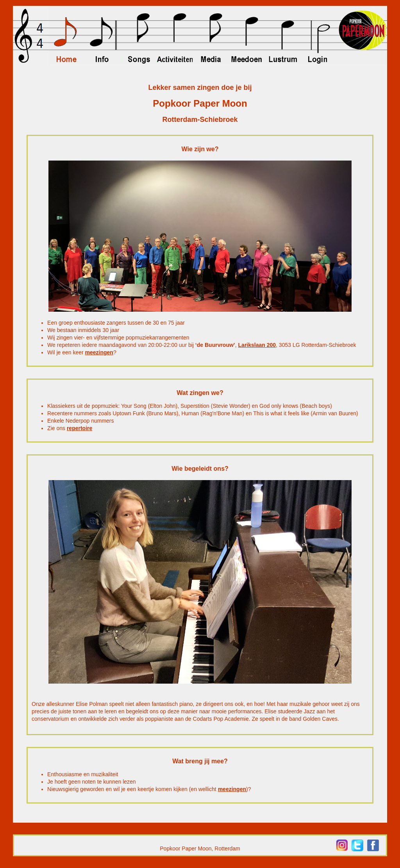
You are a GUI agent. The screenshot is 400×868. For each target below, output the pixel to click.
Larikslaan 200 (257, 345)
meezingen (99, 352)
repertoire (79, 428)
